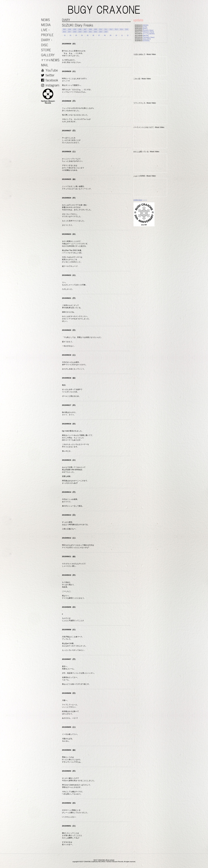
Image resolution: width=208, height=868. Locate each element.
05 (88, 35)
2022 (96, 32)
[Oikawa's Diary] (148, 32)
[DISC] (145, 29)
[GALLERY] (147, 39)
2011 (106, 29)
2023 (101, 32)
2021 (90, 32)
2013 (116, 29)
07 (99, 35)
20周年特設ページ (140, 200)
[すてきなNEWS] (149, 34)
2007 (85, 29)
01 (65, 35)
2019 (80, 32)
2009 (96, 29)
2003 (64, 29)
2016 (64, 32)
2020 (85, 32)
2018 (75, 32)
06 (93, 35)
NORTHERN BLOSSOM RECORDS (51, 96)
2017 (70, 32)
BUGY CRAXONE (104, 10)
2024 (106, 32)
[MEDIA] (146, 36)
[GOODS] (146, 41)
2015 (127, 29)
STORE (51, 50)
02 (71, 35)
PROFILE (51, 35)
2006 (80, 29)
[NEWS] (146, 25)
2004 (70, 29)
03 (76, 35)
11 (122, 35)
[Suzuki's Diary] (148, 30)
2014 (121, 29)
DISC (51, 45)
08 (105, 35)
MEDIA (51, 25)
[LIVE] (145, 27)
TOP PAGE (204, 864)
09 (110, 35)
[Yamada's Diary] (149, 37)
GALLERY (51, 55)
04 (82, 35)
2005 (75, 29)
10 (116, 35)
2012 (111, 29)
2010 (101, 29)
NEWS (51, 20)
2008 (90, 29)
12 (128, 35)
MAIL (51, 65)
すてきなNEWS (51, 60)
